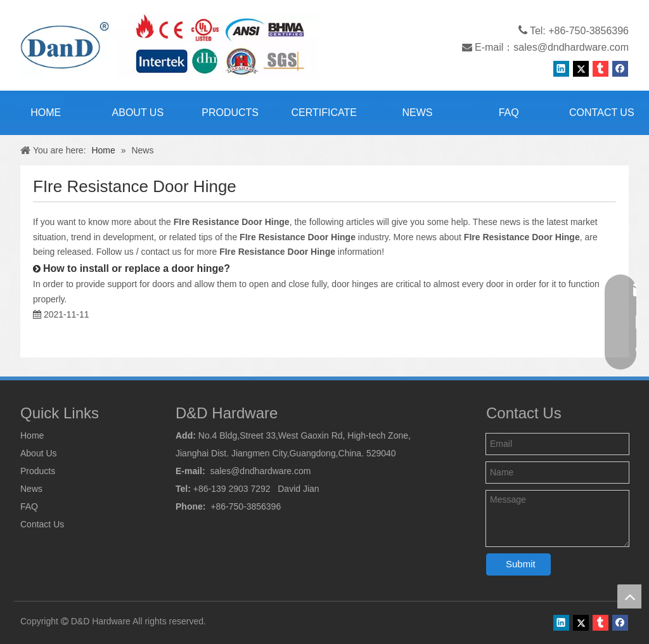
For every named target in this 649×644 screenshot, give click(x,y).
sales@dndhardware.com (571, 47)
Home (32, 435)
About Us (39, 453)
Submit (521, 564)
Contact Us (42, 524)
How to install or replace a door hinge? (137, 268)
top (629, 596)
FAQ (29, 506)
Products (38, 471)
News (31, 489)
